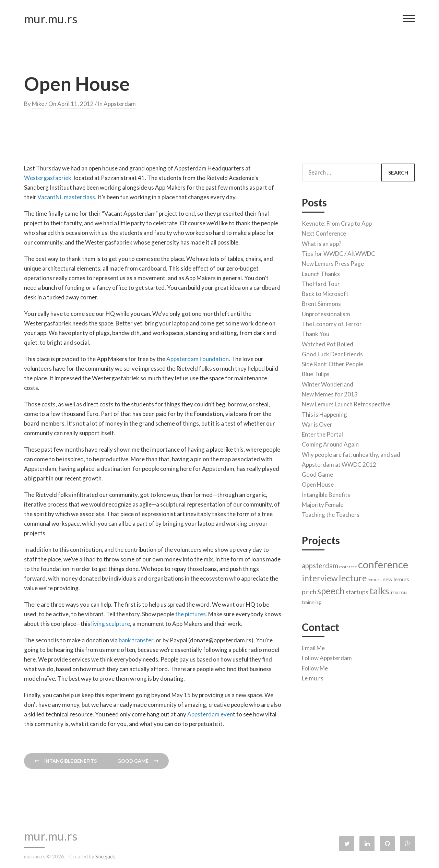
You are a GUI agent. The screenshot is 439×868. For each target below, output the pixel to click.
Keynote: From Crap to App (337, 222)
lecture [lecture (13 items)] (353, 576)
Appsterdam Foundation (198, 359)
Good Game (317, 473)
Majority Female (323, 503)
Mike (38, 104)
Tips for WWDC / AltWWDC (339, 252)
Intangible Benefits (326, 493)
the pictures (191, 614)
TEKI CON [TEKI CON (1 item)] (399, 591)
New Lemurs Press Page (333, 262)
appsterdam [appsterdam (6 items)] (320, 564)
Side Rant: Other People (333, 363)
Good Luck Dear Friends (332, 353)
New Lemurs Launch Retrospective (346, 403)
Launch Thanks (321, 272)
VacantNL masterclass (66, 197)
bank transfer (136, 640)
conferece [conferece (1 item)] (348, 565)
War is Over (317, 423)
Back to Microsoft (325, 292)
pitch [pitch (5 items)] (309, 590)
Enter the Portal (322, 433)
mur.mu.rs (51, 20)
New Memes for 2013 (330, 393)
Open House (318, 483)
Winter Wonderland (328, 383)
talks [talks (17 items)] (379, 589)
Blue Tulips (316, 373)
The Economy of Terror (332, 323)
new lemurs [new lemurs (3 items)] (396, 578)
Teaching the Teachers (331, 513)
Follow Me (315, 667)
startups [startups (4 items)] (357, 591)
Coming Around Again (330, 443)
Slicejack (105, 856)
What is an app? (322, 242)
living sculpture (111, 624)
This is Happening (324, 413)
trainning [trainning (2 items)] (311, 601)
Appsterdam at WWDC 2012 (339, 463)
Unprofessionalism (326, 313)
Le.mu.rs (313, 677)
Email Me (313, 647)
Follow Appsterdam (327, 657)
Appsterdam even (210, 714)
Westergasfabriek (48, 178)
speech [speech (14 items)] (331, 590)
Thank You (316, 332)
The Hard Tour (321, 282)
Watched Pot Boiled (328, 343)
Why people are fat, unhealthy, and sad (351, 453)
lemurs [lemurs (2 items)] (375, 578)
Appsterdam (120, 104)
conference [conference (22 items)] (383, 563)
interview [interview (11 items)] (320, 577)
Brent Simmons (321, 303)
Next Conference (324, 232)
